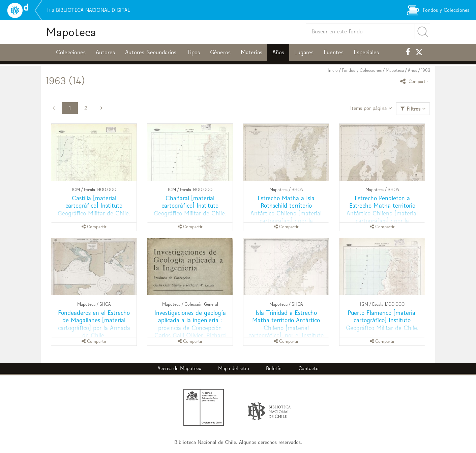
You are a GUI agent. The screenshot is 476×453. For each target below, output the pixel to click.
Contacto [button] (308, 368)
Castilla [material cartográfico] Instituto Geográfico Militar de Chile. (94, 205)
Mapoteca (71, 32)
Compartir (415, 81)
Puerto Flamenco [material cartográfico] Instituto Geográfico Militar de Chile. (382, 320)
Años (278, 52)
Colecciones (71, 52)
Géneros (220, 52)
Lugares (304, 52)
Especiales (366, 52)
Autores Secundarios (151, 52)
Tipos (193, 52)
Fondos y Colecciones (362, 70)
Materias (251, 52)
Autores (105, 52)
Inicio (333, 70)
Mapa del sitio (234, 368)
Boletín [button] (274, 368)
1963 (426, 70)
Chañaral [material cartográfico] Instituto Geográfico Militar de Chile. (190, 205)
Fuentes (334, 52)
